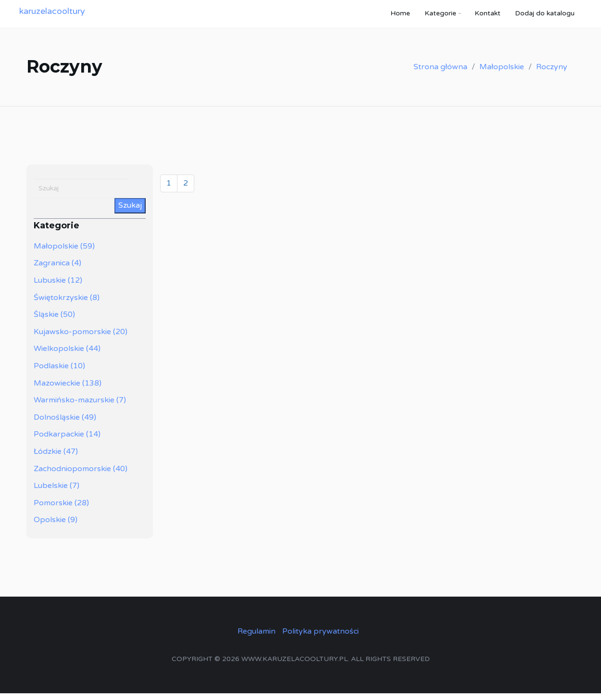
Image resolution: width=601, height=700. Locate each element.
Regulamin (257, 638)
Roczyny (552, 74)
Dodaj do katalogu (545, 17)
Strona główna (440, 74)
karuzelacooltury (52, 14)
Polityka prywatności (320, 638)
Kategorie (440, 17)
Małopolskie (502, 74)
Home (400, 17)
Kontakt (488, 17)
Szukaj (130, 212)
